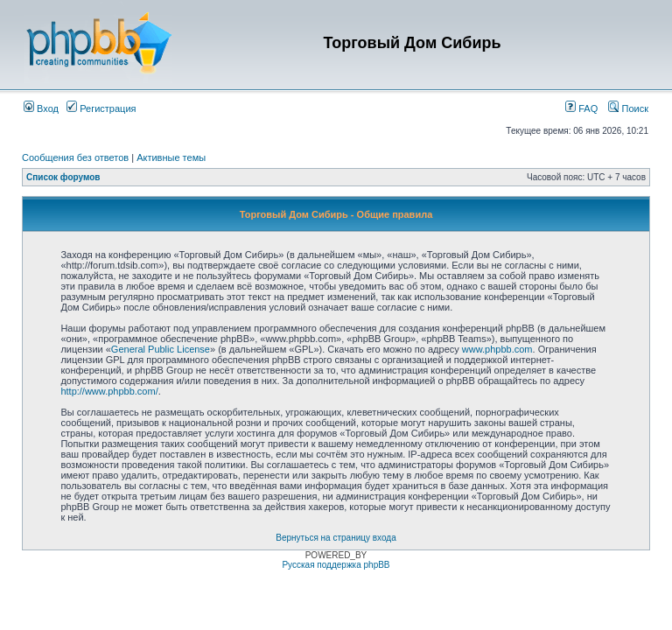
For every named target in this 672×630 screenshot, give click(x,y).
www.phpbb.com (497, 349)
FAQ (581, 108)
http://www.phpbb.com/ (109, 391)
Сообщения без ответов (75, 157)
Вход (41, 108)
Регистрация (101, 108)
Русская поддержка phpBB (336, 565)
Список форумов (63, 177)
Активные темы (171, 157)
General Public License (161, 349)
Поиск (628, 108)
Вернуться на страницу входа (336, 538)
